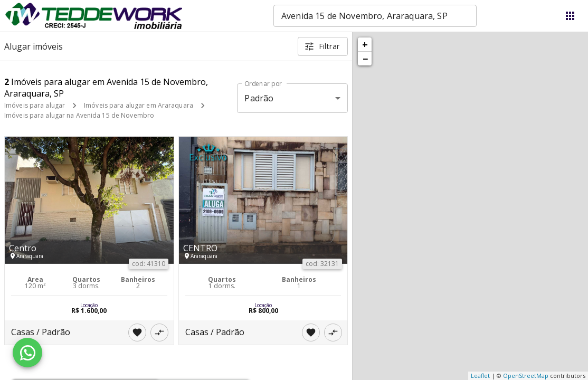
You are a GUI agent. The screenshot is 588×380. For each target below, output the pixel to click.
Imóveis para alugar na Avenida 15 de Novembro (79, 115)
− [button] (365, 59)
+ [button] (365, 44)
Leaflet (480, 376)
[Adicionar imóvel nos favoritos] (137, 332)
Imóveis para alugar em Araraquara (139, 105)
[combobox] (375, 16)
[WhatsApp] (27, 353)
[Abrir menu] (570, 16)
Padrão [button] (259, 98)
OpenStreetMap (526, 376)
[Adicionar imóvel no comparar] (159, 332)
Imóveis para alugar (35, 105)
